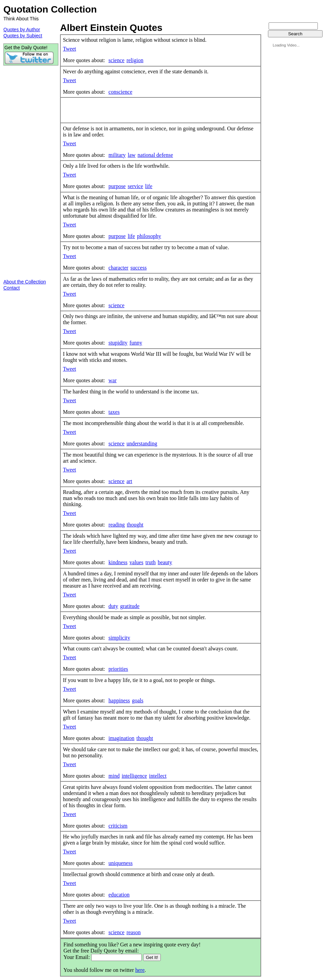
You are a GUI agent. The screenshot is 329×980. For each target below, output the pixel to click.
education (119, 895)
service (135, 186)
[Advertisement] (142, 110)
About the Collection (25, 282)
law (131, 155)
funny (136, 343)
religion (135, 60)
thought (135, 525)
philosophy (149, 236)
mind (114, 776)
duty (113, 606)
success (138, 268)
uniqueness (121, 863)
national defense (155, 155)
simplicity (119, 638)
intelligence (134, 776)
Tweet (69, 49)
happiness (119, 700)
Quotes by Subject (23, 36)
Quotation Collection (50, 9)
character (119, 268)
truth (151, 562)
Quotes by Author (22, 30)
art (129, 481)
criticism (118, 826)
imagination (121, 738)
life (149, 186)
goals (138, 700)
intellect (158, 776)
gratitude (130, 606)
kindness (118, 562)
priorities (118, 669)
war (113, 380)
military (117, 155)
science (117, 60)
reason (134, 932)
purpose (117, 186)
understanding (142, 443)
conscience (120, 92)
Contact (12, 288)
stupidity (118, 343)
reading (117, 525)
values (137, 562)
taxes (114, 412)
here (140, 970)
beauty (165, 562)
